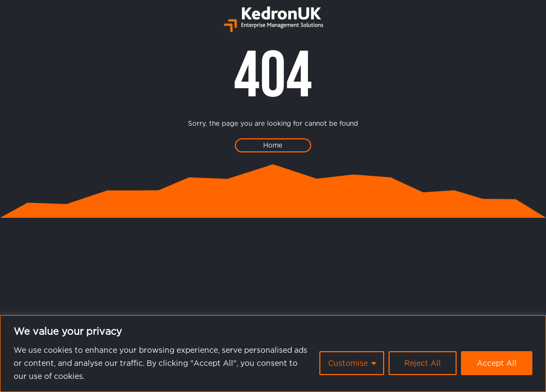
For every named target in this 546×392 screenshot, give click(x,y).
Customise (348, 363)
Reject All (423, 363)
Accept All (497, 363)
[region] (273, 354)
